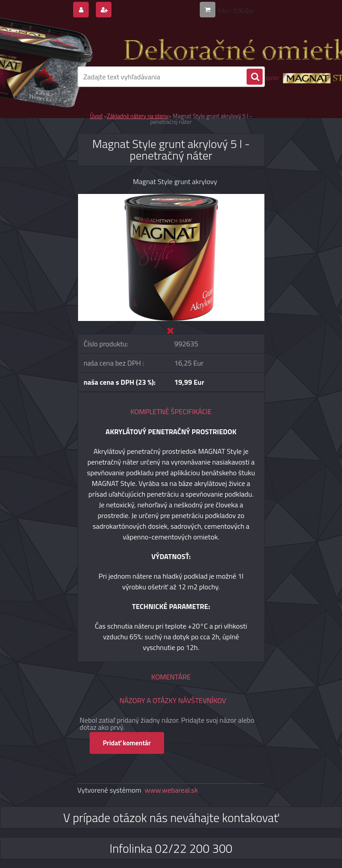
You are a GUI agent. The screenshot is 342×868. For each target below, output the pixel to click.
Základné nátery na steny (138, 116)
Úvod (96, 116)
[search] (255, 77)
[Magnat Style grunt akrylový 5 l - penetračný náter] (171, 197)
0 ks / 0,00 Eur (236, 11)
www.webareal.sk (171, 790)
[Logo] (139, 43)
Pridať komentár (127, 743)
